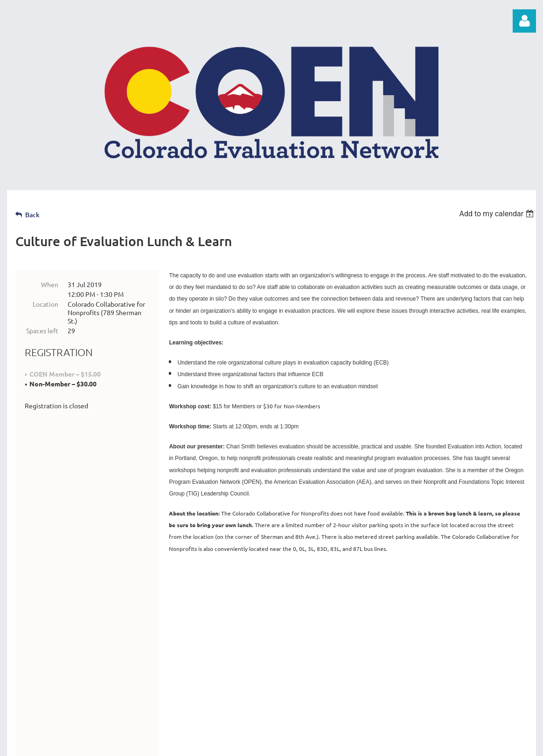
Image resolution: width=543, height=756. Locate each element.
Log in (524, 21)
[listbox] (498, 214)
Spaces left (42, 330)
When (50, 284)
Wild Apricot (425, 744)
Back (32, 215)
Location (45, 304)
